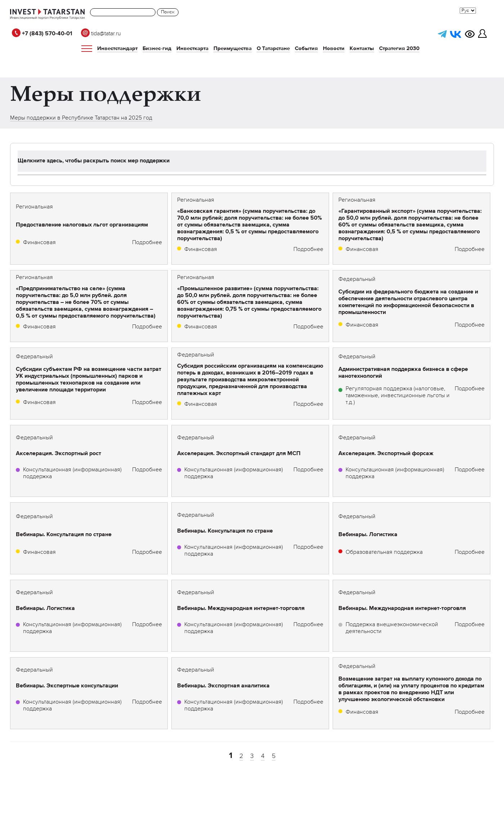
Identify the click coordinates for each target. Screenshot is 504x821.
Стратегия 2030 (399, 48)
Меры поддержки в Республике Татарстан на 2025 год (81, 118)
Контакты (362, 48)
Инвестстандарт (117, 48)
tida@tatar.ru (101, 34)
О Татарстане (273, 48)
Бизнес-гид (157, 48)
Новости (334, 48)
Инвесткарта (192, 48)
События (306, 48)
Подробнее (147, 243)
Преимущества (233, 48)
